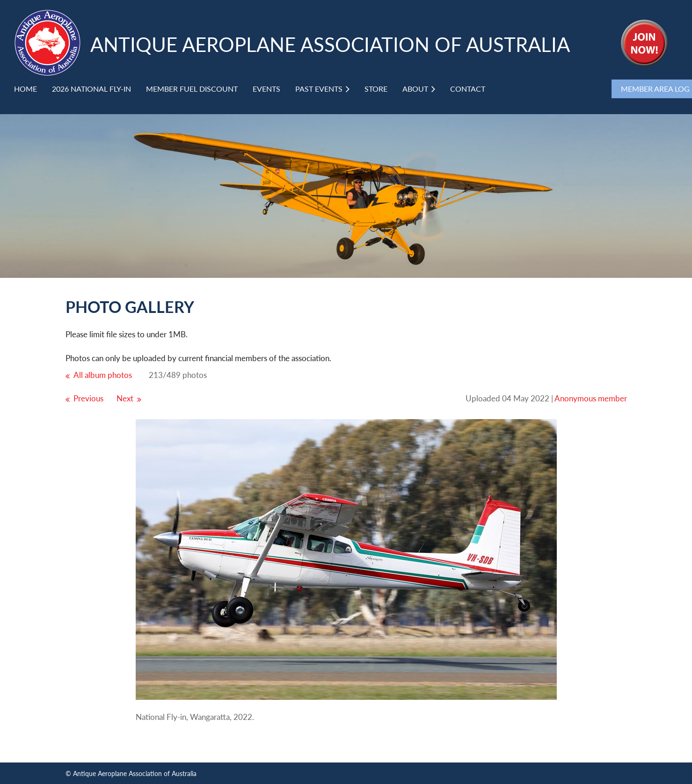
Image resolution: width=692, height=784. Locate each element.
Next (125, 398)
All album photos (103, 375)
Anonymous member (591, 398)
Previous (88, 398)
